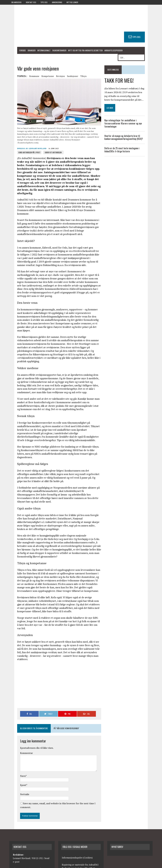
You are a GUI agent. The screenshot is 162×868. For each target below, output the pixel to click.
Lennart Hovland (29, 147)
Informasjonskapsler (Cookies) (77, 807)
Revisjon (51, 71)
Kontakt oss (31, 2)
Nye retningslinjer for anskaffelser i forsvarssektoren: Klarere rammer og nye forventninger (126, 117)
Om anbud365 (16, 2)
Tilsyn (74, 71)
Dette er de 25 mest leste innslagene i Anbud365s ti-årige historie (131, 143)
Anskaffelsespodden (104, 51)
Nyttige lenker (72, 2)
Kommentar (17, 706)
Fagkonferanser (50, 51)
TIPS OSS (146, 37)
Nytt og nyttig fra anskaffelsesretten (76, 51)
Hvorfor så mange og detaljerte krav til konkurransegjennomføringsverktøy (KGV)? (128, 131)
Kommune (25, 71)
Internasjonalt (35, 51)
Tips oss (44, 2)
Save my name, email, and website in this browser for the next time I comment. (56, 756)
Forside (13, 51)
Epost (14, 738)
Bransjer (23, 51)
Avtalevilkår (148, 865)
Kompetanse (39, 71)
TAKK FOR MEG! (122, 74)
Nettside (16, 747)
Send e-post (42, 818)
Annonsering (57, 2)
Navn (14, 729)
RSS (138, 865)
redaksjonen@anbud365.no (27, 832)
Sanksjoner (63, 71)
